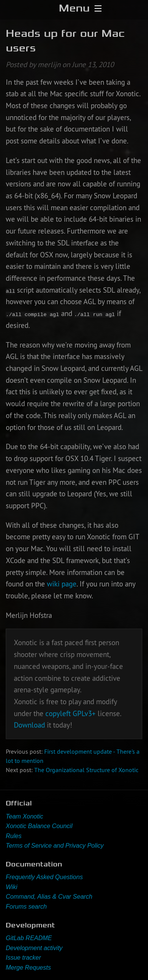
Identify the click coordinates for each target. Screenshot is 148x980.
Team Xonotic (24, 816)
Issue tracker (23, 958)
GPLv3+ (84, 713)
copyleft (58, 713)
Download (29, 725)
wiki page (62, 584)
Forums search (26, 907)
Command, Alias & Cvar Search (49, 897)
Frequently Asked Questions (44, 877)
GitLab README (29, 938)
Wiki (12, 887)
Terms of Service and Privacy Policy (55, 846)
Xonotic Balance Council (39, 826)
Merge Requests (28, 968)
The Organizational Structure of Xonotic (86, 770)
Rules (14, 836)
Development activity (34, 948)
